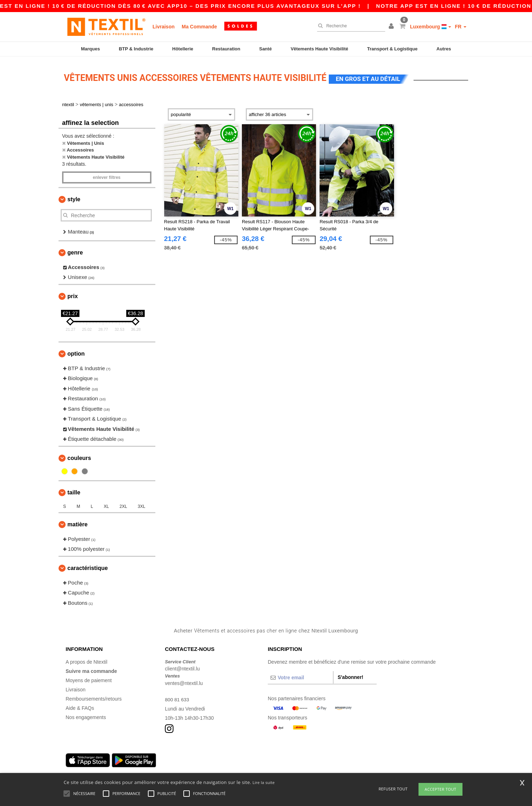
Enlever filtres (107, 175)
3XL (141, 504)
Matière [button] (77, 522)
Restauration (226, 49)
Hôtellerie (183, 49)
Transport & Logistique (392, 49)
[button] (392, 27)
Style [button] (74, 197)
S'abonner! (351, 675)
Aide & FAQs (80, 706)
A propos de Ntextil (87, 659)
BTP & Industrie (136, 49)
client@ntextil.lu (182, 666)
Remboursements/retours (94, 696)
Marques (90, 49)
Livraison (164, 27)
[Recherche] (349, 26)
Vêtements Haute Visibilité (319, 49)
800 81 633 (177, 697)
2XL (123, 504)
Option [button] (76, 351)
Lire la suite (264, 782)
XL (106, 504)
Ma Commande (199, 27)
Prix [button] (73, 294)
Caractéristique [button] (88, 566)
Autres (444, 49)
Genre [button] (75, 250)
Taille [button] (74, 490)
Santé (265, 49)
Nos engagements (86, 715)
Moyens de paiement (89, 678)
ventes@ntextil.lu (184, 681)
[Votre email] (300, 675)
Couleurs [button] (79, 456)
